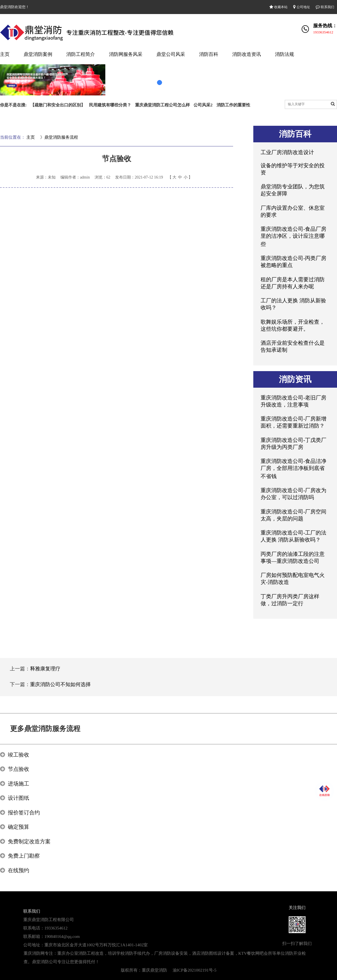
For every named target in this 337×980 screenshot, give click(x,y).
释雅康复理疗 (45, 669)
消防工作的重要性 (233, 105)
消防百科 (209, 54)
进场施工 (19, 784)
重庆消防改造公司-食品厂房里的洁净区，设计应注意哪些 (293, 237)
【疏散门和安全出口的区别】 (58, 105)
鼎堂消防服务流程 (61, 137)
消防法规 (284, 54)
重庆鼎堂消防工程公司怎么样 (162, 105)
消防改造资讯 (247, 54)
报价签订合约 (24, 813)
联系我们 (325, 7)
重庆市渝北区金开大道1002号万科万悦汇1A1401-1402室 (96, 945)
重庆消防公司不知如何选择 (60, 684)
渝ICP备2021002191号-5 (195, 970)
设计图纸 (19, 798)
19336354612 (323, 32)
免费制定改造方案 (29, 841)
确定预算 (19, 827)
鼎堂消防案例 (38, 54)
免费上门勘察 (24, 856)
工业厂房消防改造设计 (287, 152)
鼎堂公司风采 (171, 54)
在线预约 (19, 870)
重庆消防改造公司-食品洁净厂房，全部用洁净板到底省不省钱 (293, 469)
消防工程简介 (81, 54)
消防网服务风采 (126, 54)
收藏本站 (278, 7)
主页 (5, 54)
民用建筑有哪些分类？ (110, 105)
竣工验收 (19, 755)
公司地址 (302, 7)
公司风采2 (203, 105)
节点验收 (19, 769)
